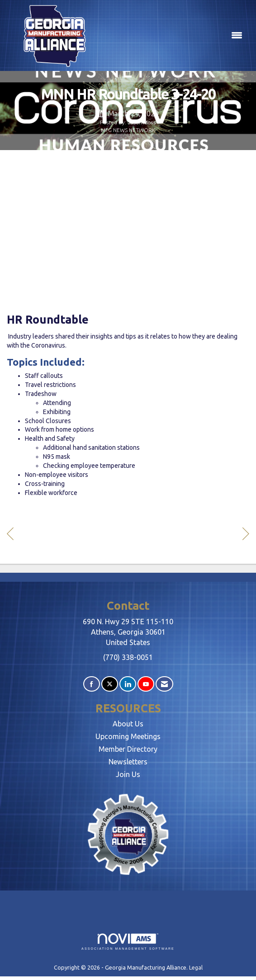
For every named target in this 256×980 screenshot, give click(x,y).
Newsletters (128, 762)
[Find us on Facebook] (92, 684)
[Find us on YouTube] (146, 684)
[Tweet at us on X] (110, 684)
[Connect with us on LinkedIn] (128, 684)
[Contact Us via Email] (164, 684)
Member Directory (128, 749)
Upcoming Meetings (128, 736)
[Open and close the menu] (174, 36)
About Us (128, 724)
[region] (246, 535)
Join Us (128, 774)
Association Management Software (128, 942)
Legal (196, 967)
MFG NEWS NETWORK (128, 130)
